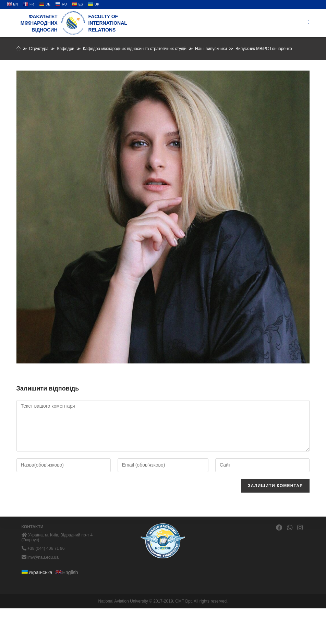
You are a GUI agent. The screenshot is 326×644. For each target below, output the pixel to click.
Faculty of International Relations (108, 23)
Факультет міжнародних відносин (39, 23)
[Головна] (19, 49)
